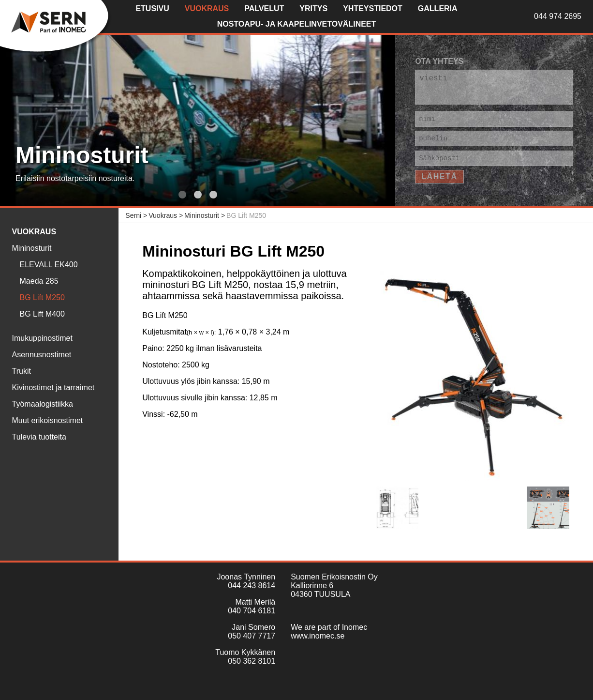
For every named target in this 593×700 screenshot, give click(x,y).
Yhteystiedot (373, 8)
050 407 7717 (252, 636)
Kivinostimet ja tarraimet (53, 388)
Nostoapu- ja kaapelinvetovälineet (297, 24)
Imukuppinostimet (42, 338)
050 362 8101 (252, 661)
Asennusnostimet (42, 355)
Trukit (22, 371)
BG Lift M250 (42, 297)
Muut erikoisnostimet (48, 420)
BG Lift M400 (42, 314)
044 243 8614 (252, 586)
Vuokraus (207, 8)
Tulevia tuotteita (39, 437)
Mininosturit (32, 248)
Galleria (438, 8)
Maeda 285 (39, 281)
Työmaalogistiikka (43, 404)
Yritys (313, 8)
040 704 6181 (252, 611)
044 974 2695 (558, 16)
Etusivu (152, 8)
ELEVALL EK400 (49, 265)
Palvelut (264, 8)
